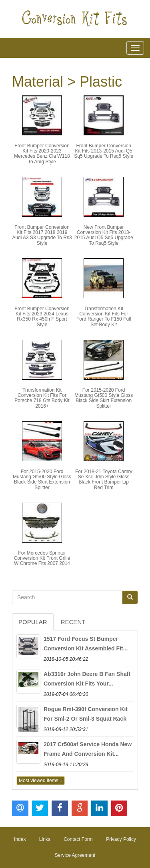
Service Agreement (75, 855)
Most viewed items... (41, 781)
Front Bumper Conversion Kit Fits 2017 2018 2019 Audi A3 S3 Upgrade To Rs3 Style (42, 235)
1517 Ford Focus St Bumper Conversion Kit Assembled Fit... (86, 644)
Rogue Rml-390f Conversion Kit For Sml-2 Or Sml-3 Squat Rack (86, 714)
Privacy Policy (121, 839)
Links (45, 839)
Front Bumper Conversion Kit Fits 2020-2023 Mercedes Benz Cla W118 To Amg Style (42, 154)
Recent (73, 622)
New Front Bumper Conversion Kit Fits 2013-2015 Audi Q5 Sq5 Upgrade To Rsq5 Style (104, 235)
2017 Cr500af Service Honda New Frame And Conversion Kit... (88, 749)
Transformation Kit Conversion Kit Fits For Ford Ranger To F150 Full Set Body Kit (104, 317)
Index (20, 839)
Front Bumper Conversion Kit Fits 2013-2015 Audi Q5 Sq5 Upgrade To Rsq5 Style (104, 151)
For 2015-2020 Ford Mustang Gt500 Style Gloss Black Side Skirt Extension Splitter (104, 398)
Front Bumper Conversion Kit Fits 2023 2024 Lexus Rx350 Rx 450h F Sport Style (42, 317)
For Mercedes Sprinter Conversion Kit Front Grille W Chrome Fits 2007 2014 (42, 558)
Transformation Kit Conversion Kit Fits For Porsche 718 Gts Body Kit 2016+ (42, 398)
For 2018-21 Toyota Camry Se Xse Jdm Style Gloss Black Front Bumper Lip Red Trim (104, 480)
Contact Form (78, 839)
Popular (33, 622)
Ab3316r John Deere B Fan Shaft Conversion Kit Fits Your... (87, 679)
